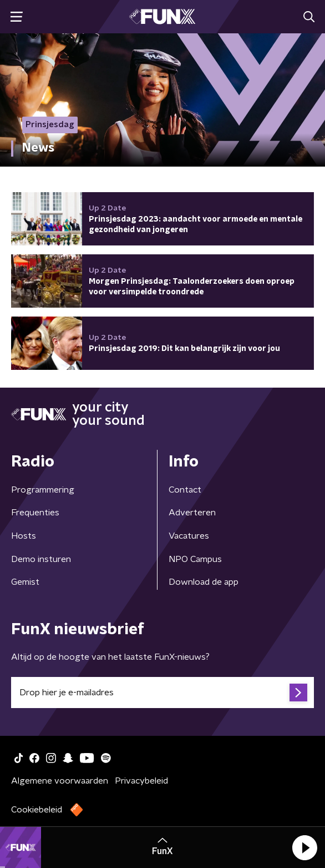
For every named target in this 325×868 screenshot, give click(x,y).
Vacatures (189, 536)
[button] (304, 847)
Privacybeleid (141, 781)
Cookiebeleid (37, 810)
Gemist (25, 582)
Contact (185, 490)
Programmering (43, 490)
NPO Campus (195, 559)
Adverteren (192, 513)
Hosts (24, 536)
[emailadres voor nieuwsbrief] (162, 693)
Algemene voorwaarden (60, 781)
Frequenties (35, 513)
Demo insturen (41, 559)
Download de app (204, 582)
